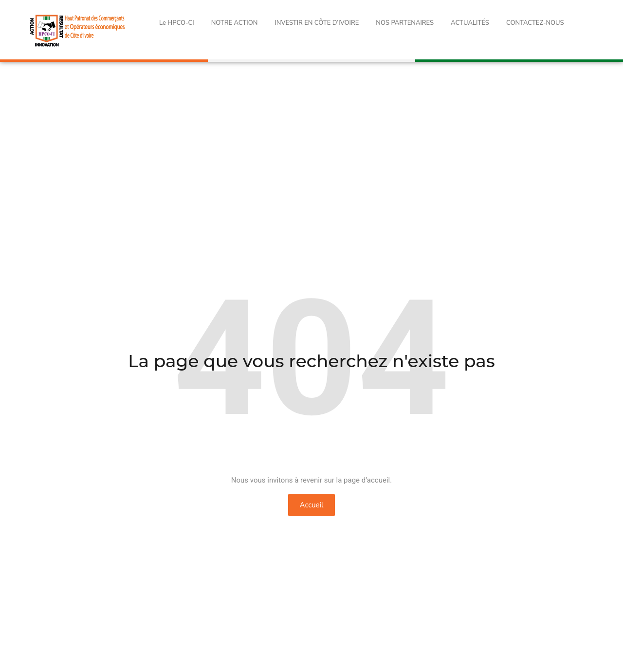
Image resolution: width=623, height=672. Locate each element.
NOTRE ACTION (235, 23)
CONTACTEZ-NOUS (535, 23)
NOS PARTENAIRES (405, 23)
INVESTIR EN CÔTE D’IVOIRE (317, 23)
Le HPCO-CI (177, 23)
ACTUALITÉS (470, 23)
